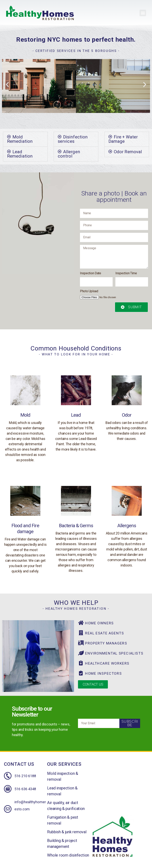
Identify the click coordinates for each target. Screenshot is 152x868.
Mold (25, 415)
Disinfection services (73, 139)
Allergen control (69, 154)
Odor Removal (128, 152)
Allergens (127, 526)
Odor (127, 415)
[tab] (25, 139)
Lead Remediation (20, 154)
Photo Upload (89, 291)
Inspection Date (91, 273)
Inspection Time (126, 273)
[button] (143, 13)
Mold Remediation (20, 139)
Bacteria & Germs (76, 526)
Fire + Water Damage (123, 139)
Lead (76, 415)
